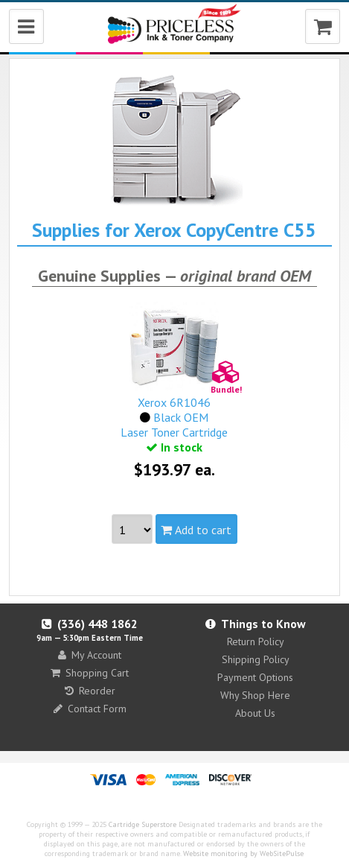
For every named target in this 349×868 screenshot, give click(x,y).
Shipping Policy (256, 659)
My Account (90, 655)
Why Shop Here (255, 695)
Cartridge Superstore (143, 824)
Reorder (90, 691)
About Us (255, 713)
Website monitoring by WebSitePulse (243, 853)
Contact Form (90, 709)
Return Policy (256, 642)
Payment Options (255, 677)
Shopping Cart (90, 673)
